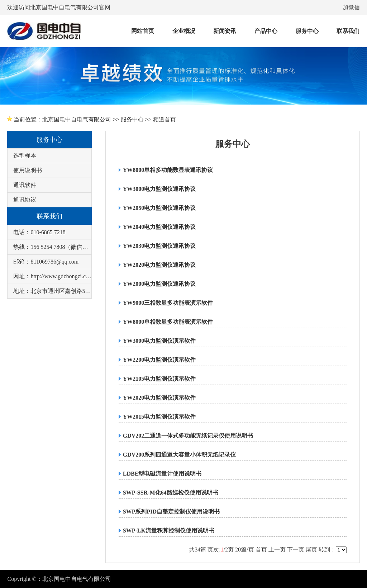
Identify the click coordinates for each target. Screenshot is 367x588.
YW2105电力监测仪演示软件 (159, 379)
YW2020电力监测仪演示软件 (159, 398)
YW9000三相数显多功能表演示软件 (168, 303)
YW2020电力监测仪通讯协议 (159, 265)
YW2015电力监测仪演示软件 (159, 417)
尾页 (311, 550)
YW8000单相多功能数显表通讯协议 (168, 170)
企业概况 (184, 31)
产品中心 (266, 31)
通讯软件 (25, 185)
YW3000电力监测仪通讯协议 (159, 189)
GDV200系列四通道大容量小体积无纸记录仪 (180, 455)
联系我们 (348, 31)
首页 (261, 550)
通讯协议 (25, 200)
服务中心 (307, 31)
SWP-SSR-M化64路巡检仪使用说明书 (171, 493)
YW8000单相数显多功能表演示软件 (168, 322)
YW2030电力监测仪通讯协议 (159, 246)
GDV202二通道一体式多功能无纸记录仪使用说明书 (188, 436)
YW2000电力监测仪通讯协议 (159, 284)
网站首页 (143, 31)
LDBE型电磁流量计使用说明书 (162, 474)
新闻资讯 (225, 31)
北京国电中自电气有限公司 (77, 119)
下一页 (296, 550)
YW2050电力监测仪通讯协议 (159, 208)
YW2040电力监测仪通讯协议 (159, 227)
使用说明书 (28, 170)
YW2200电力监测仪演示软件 (159, 360)
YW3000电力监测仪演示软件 (159, 341)
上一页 (277, 550)
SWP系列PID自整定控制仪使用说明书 (171, 512)
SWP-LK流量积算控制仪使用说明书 (169, 531)
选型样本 (25, 156)
